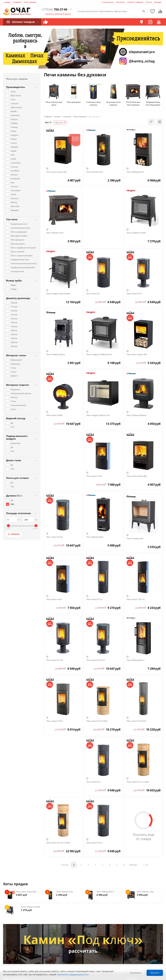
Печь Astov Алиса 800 (137, 476)
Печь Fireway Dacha (56, 355)
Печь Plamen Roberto (137, 415)
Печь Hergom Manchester (58, 294)
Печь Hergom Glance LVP (98, 415)
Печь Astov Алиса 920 (56, 172)
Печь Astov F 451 (54, 599)
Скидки (7, 2)
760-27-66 (53, 9)
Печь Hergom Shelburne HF (99, 355)
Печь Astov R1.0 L (94, 843)
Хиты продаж (30, 2)
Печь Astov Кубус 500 (137, 355)
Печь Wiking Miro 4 (135, 660)
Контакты (120, 2)
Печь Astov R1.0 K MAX (97, 721)
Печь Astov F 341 (94, 476)
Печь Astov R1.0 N (55, 660)
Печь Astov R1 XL (94, 599)
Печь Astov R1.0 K (55, 537)
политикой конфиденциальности (73, 975)
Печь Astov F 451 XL (136, 599)
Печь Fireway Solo (135, 539)
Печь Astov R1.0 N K (96, 660)
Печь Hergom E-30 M (136, 233)
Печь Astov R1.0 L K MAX (138, 782)
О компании (108, 2)
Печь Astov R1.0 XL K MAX (58, 843)
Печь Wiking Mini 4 (135, 172)
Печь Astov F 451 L (55, 721)
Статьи (149, 2)
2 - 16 (146, 865)
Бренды (158, 2)
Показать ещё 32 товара (143, 837)
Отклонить (136, 973)
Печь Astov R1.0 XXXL (137, 721)
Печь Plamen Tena (55, 233)
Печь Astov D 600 (54, 415)
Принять (155, 973)
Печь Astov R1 (93, 294)
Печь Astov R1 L (94, 782)
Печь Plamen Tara (95, 172)
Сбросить (14, 534)
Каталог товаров (135, 2)
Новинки (17, 2)
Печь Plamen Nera (95, 537)
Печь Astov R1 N (134, 294)
